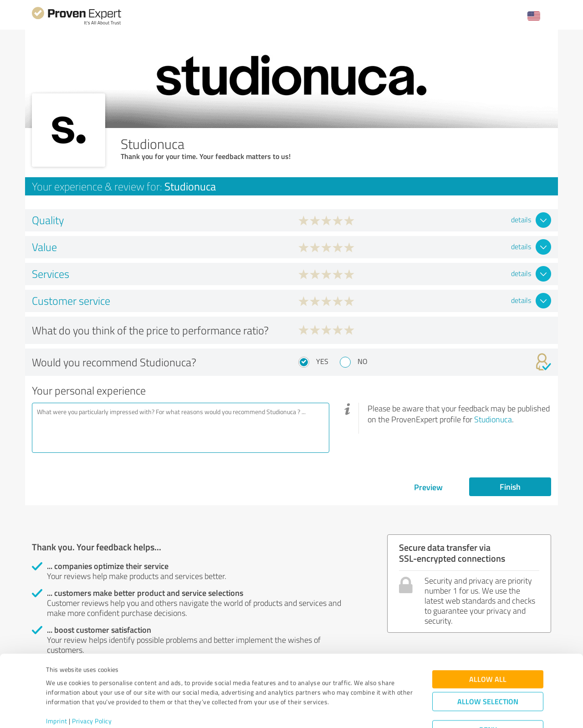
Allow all (488, 643)
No (363, 361)
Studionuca (493, 419)
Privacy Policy (92, 685)
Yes (322, 361)
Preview (428, 487)
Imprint (57, 685)
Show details (349, 711)
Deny (488, 694)
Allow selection (488, 666)
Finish (510, 487)
